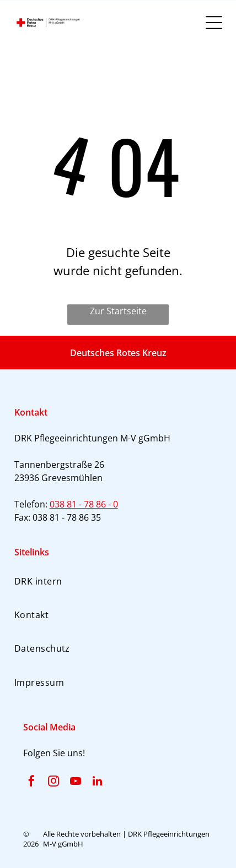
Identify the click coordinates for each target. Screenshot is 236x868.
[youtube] (76, 782)
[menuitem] (118, 580)
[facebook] (31, 782)
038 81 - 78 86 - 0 (84, 504)
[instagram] (53, 782)
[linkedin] (98, 782)
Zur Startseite (118, 311)
